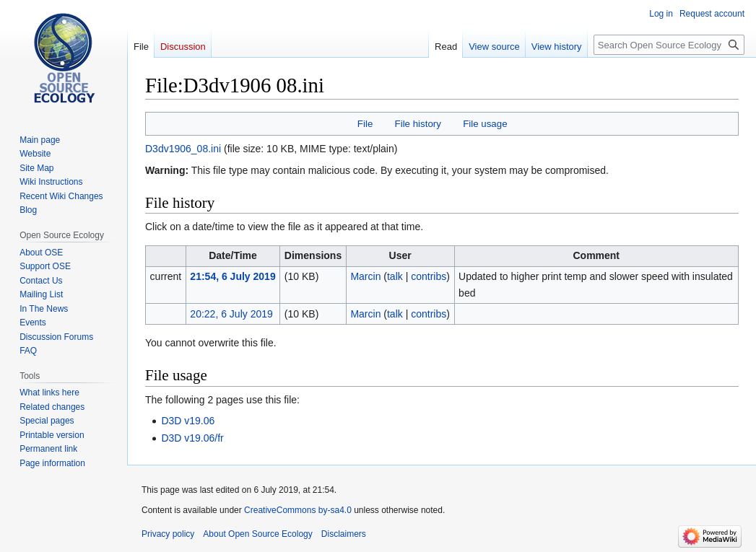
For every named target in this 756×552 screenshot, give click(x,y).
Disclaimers (344, 534)
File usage (485, 124)
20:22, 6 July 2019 (231, 314)
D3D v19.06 (188, 421)
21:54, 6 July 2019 (233, 276)
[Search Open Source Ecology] (669, 45)
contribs (429, 276)
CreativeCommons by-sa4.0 (298, 510)
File (365, 124)
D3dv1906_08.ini (183, 149)
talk (395, 276)
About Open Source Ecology (257, 534)
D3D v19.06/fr (192, 438)
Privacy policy (168, 534)
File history (418, 124)
